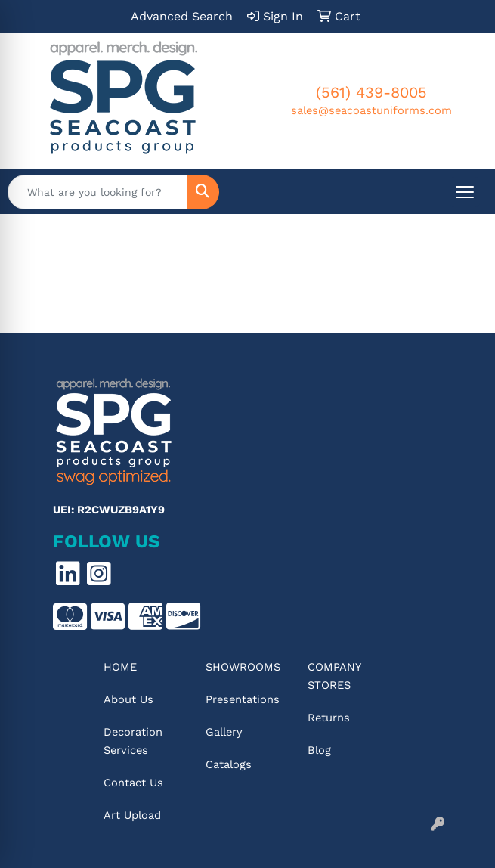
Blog (319, 750)
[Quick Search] (97, 192)
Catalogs (229, 764)
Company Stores (334, 676)
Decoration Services (133, 741)
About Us (128, 699)
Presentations (243, 699)
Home (120, 667)
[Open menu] (465, 192)
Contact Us (133, 783)
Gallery (224, 732)
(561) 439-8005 (371, 92)
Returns (329, 718)
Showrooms (243, 667)
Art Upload (132, 815)
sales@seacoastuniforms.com (371, 110)
